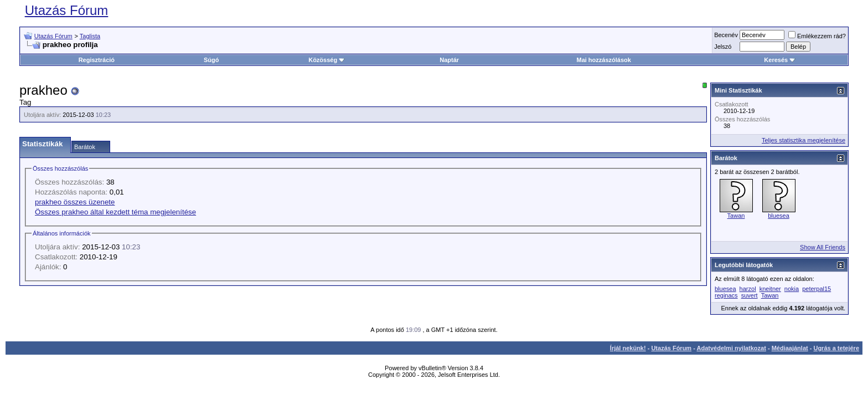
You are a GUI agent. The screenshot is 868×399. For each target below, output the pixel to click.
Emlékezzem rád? (817, 36)
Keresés (780, 60)
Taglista (90, 36)
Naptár (449, 60)
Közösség (327, 60)
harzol (748, 289)
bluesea (779, 216)
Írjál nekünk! (628, 348)
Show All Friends (823, 247)
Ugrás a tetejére (836, 348)
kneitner (770, 289)
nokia (792, 289)
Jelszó (723, 47)
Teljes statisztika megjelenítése (804, 140)
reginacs (726, 295)
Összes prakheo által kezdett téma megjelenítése (115, 212)
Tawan (736, 216)
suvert (750, 295)
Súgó (211, 60)
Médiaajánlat (790, 348)
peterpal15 (817, 289)
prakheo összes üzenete (75, 202)
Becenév (726, 35)
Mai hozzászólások (603, 60)
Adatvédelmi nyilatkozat (732, 348)
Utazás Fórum (67, 10)
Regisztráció (97, 60)
